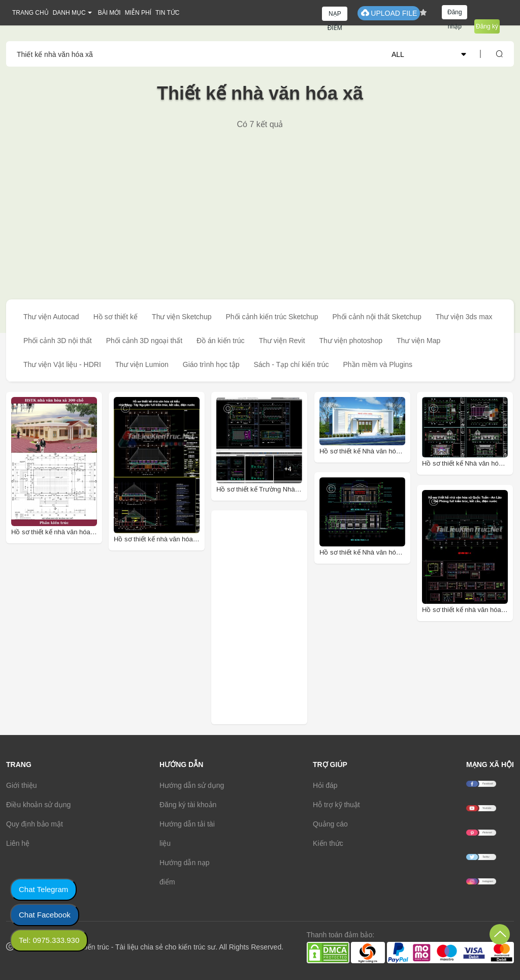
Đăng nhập (455, 14)
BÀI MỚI (109, 13)
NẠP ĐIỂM (335, 16)
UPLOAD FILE (389, 13)
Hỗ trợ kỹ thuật (336, 805)
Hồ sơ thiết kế (116, 317)
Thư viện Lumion (142, 364)
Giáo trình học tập (211, 364)
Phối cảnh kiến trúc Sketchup (272, 317)
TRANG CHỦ (30, 13)
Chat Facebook (45, 915)
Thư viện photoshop (351, 341)
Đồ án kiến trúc (221, 341)
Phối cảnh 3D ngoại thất (144, 341)
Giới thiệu (22, 785)
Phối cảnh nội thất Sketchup (377, 317)
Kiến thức (328, 843)
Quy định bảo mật (35, 824)
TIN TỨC (167, 13)
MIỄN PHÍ (138, 13)
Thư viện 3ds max (464, 317)
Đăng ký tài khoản (188, 805)
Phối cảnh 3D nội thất (58, 341)
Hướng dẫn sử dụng (192, 785)
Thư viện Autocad (51, 317)
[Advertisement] (260, 206)
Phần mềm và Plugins (378, 364)
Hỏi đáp (325, 785)
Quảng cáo (330, 824)
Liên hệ (18, 843)
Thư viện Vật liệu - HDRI (62, 364)
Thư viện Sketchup (182, 317)
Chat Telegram (43, 889)
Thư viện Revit (282, 341)
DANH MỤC (69, 13)
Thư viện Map (418, 341)
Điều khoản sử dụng (38, 805)
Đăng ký (487, 26)
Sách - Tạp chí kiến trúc (291, 364)
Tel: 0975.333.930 (49, 940)
